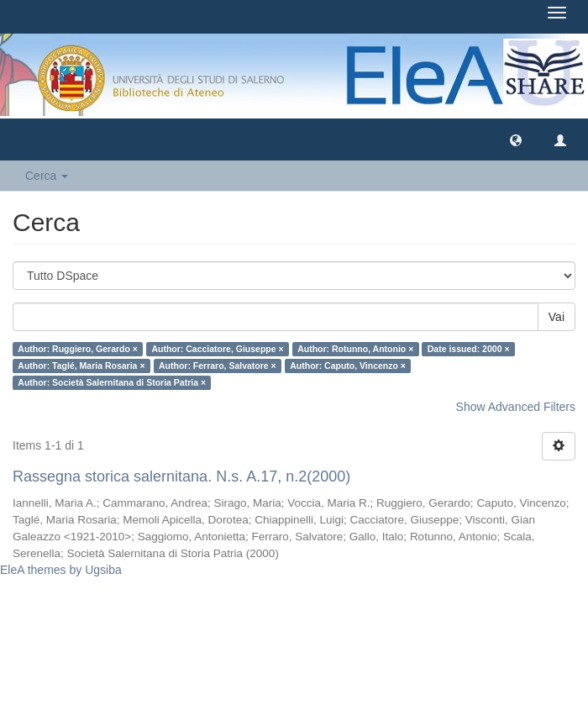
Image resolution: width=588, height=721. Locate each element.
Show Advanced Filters (516, 407)
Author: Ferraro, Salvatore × (218, 366)
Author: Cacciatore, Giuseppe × (217, 349)
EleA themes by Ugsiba (61, 570)
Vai (556, 317)
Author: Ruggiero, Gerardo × (78, 349)
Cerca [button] (47, 176)
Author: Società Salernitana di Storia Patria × (112, 382)
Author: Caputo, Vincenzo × (348, 366)
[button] (516, 139)
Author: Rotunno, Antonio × (355, 349)
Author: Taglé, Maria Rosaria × (81, 366)
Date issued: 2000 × (469, 349)
